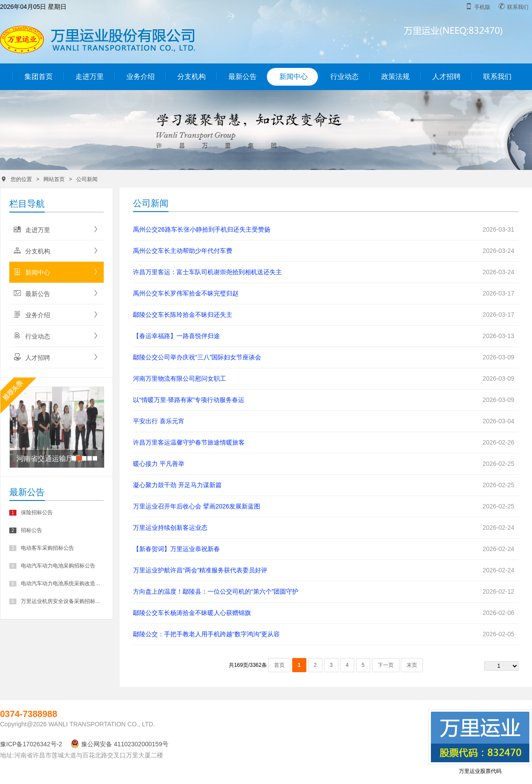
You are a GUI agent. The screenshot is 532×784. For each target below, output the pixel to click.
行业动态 (344, 77)
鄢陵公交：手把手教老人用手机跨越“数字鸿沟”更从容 (206, 634)
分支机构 (192, 77)
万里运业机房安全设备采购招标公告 (56, 601)
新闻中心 (293, 77)
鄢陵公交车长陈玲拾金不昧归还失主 (183, 315)
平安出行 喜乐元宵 (159, 421)
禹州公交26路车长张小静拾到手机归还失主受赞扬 (202, 229)
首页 (279, 665)
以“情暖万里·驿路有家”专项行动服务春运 (189, 400)
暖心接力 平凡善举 (159, 464)
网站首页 (54, 179)
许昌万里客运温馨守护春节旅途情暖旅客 (189, 442)
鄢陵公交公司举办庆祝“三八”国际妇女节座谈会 (197, 357)
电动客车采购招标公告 (42, 548)
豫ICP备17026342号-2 (31, 744)
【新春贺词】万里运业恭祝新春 (176, 549)
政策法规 (395, 77)
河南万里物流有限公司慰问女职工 (180, 378)
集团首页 (39, 77)
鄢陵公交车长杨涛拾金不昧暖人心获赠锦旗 (192, 613)
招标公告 (26, 530)
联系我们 (513, 7)
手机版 (478, 7)
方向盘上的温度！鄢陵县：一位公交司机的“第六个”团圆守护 (216, 591)
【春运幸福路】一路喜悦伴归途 (176, 336)
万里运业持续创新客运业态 (170, 528)
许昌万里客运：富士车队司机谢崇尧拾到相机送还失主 (207, 272)
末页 (412, 665)
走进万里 (90, 77)
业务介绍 (141, 77)
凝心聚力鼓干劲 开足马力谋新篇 (177, 485)
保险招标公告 (31, 512)
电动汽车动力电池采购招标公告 (52, 566)
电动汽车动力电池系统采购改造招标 (56, 583)
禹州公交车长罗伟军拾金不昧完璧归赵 (186, 293)
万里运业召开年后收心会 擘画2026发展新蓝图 (197, 506)
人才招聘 (446, 77)
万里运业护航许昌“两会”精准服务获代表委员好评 (200, 570)
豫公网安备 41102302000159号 (119, 744)
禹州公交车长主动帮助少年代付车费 (183, 251)
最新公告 (243, 77)
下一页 (386, 665)
